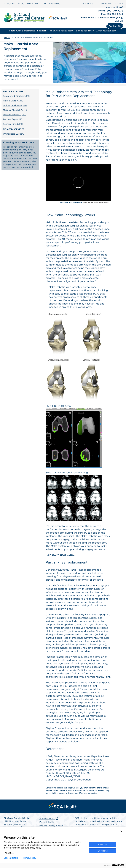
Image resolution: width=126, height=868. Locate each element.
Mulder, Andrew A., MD (15, 105)
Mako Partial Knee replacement (96, 202)
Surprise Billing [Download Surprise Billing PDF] (49, 818)
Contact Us (115, 26)
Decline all (103, 851)
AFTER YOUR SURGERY (106, 31)
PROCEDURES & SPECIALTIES (22, 31)
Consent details (11, 858)
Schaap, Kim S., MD (13, 124)
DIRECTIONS (33, 4)
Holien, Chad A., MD (13, 101)
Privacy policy (30, 858)
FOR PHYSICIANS (51, 4)
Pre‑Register (90, 4)
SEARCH (119, 4)
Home (7, 37)
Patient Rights (47, 822)
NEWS (21, 4)
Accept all (103, 845)
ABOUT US (10, 4)
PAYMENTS (106, 4)
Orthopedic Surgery (14, 134)
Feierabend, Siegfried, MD (16, 96)
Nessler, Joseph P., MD (15, 115)
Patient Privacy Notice (51, 826)
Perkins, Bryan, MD (13, 119)
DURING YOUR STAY (85, 31)
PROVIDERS (42, 31)
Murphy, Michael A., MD (15, 110)
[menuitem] (10, 4)
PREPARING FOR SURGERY (62, 31)
